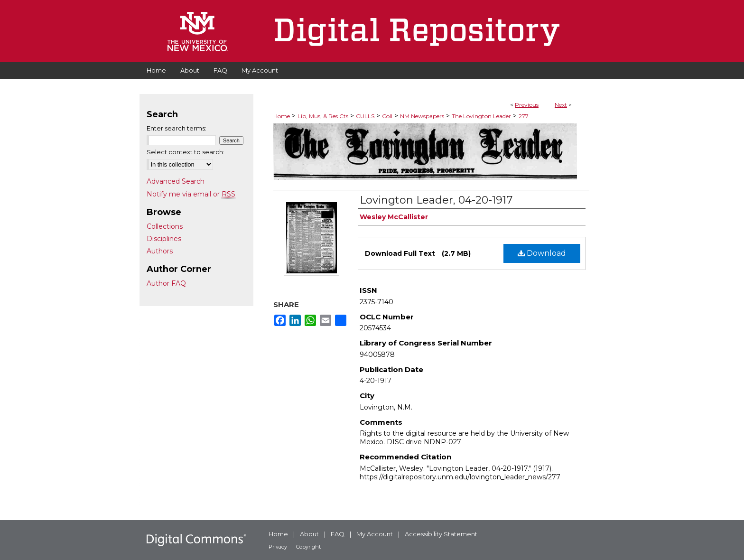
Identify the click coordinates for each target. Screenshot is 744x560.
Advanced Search (176, 181)
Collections (165, 226)
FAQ (338, 534)
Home (282, 116)
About (309, 534)
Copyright (308, 547)
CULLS (365, 116)
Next (561, 105)
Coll (387, 116)
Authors (160, 251)
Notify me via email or (191, 194)
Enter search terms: (177, 128)
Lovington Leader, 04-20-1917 (436, 200)
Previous (527, 105)
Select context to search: (186, 152)
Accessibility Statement (441, 534)
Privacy (278, 547)
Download (542, 253)
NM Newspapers (422, 116)
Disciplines (164, 239)
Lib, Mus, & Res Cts (323, 116)
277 (524, 116)
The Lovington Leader (481, 116)
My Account (375, 534)
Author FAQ (166, 283)
